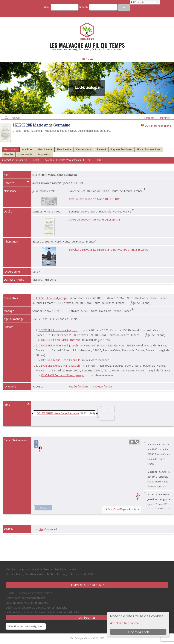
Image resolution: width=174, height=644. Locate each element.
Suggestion (44, 154)
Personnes (11, 149)
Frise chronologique (149, 149)
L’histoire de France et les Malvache (44, 607)
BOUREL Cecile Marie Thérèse (61, 340)
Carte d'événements (70, 160)
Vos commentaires (40, 593)
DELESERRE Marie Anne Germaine (58, 413)
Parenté (101, 149)
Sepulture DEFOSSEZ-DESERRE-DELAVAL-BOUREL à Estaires (109, 249)
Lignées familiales (122, 149)
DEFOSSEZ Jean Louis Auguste (58, 330)
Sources (49, 160)
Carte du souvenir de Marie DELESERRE (94, 219)
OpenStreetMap (116, 509)
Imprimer (165, 118)
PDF (99, 160)
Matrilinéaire (45, 149)
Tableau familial (102, 386)
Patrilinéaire (64, 149)
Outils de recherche (158, 125)
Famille (9, 154)
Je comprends (138, 632)
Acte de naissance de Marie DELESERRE (95, 199)
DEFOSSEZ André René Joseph (58, 345)
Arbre (36, 160)
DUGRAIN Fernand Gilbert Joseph (63, 375)
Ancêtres (27, 149)
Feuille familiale (78, 386)
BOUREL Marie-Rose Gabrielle (61, 360)
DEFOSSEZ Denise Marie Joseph (59, 365)
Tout (89, 160)
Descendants (84, 149)
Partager (149, 118)
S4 (41, 529)
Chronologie (25, 154)
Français (137, 2)
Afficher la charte (124, 623)
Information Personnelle (14, 160)
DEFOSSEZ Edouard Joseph (50, 298)
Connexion (12, 117)
